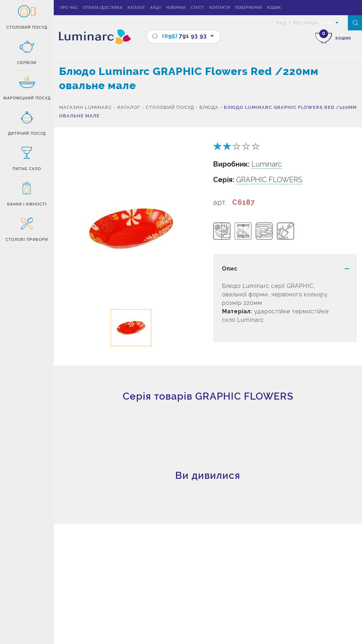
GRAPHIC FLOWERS (269, 180)
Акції (156, 8)
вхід (282, 23)
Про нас (69, 8)
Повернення (249, 8)
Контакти (220, 8)
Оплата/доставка (103, 8)
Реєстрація (305, 23)
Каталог (136, 8)
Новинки (176, 8)
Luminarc (267, 164)
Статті (197, 8)
